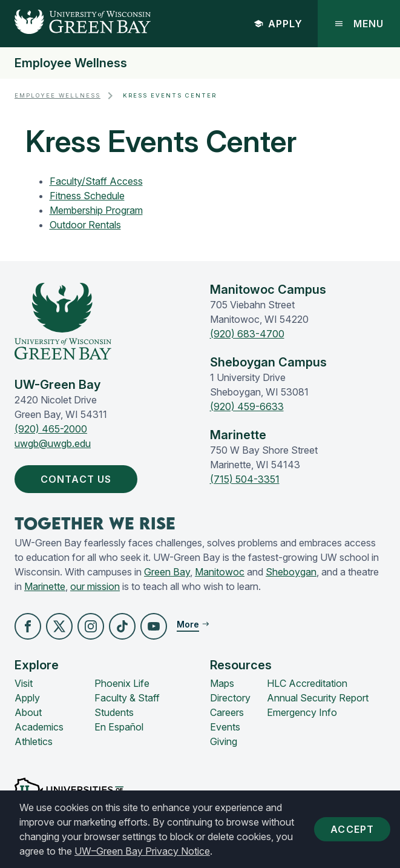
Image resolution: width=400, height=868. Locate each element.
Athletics (34, 741)
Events (225, 727)
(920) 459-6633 (247, 406)
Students (114, 712)
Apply (278, 24)
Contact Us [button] (78, 479)
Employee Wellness (71, 63)
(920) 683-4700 (247, 334)
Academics (39, 727)
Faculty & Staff (127, 698)
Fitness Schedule (87, 196)
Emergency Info (302, 712)
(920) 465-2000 (51, 429)
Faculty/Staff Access (96, 181)
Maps (222, 683)
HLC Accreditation (307, 683)
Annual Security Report (318, 698)
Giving (224, 741)
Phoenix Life (122, 683)
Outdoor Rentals (85, 225)
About (28, 712)
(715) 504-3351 (245, 479)
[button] (28, 626)
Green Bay (167, 572)
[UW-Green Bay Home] (75, 24)
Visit (24, 683)
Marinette (45, 586)
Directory (230, 698)
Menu (359, 24)
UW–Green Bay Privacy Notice (142, 851)
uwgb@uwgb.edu (53, 443)
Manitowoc (220, 572)
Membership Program (96, 210)
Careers (227, 712)
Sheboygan (291, 572)
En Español (119, 727)
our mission (95, 586)
